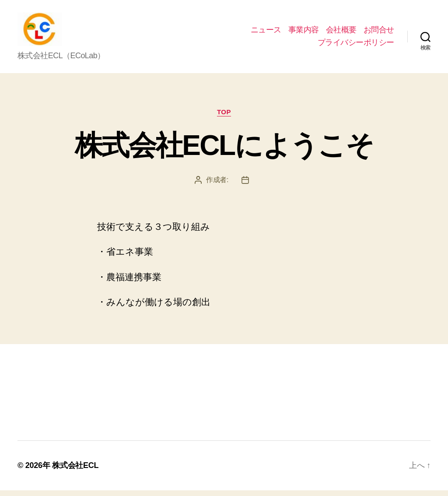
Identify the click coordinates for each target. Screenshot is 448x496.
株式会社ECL (75, 471)
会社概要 (341, 32)
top (224, 118)
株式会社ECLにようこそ (224, 151)
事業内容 (304, 32)
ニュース (266, 32)
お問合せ (379, 32)
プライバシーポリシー (356, 46)
